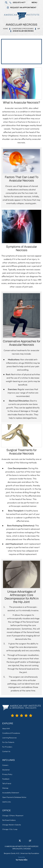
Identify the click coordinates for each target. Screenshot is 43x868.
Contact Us (6, 751)
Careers (5, 765)
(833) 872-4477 (19, 2)
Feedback (6, 779)
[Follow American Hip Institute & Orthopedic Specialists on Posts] (30, 841)
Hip (39, 29)
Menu (34, 2)
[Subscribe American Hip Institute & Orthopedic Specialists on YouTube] (27, 841)
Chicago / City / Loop (10, 829)
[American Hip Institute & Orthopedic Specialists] (21, 16)
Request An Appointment (23, 8)
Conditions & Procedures (23, 29)
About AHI (6, 729)
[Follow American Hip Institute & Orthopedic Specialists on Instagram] (23, 841)
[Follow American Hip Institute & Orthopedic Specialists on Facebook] (13, 841)
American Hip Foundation (30, 853)
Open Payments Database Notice (14, 797)
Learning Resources (9, 738)
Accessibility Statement (11, 793)
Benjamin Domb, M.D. (12, 853)
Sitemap (5, 788)
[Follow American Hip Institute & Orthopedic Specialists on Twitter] (20, 841)
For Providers (7, 747)
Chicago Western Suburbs (12, 825)
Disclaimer (6, 770)
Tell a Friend (7, 783)
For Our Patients (8, 742)
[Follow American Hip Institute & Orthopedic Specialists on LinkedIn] (16, 841)
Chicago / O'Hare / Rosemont (13, 816)
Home (5, 29)
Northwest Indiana (9, 820)
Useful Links (7, 802)
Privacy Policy (7, 774)
